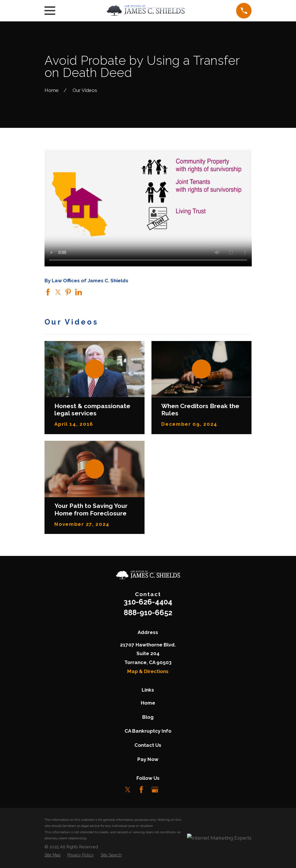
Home (148, 703)
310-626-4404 (148, 602)
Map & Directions (148, 671)
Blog (148, 717)
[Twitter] (128, 790)
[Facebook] (141, 790)
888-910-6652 (148, 613)
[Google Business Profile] (155, 790)
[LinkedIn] (168, 790)
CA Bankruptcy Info (148, 731)
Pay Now (148, 759)
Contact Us (148, 745)
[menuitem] (53, 855)
